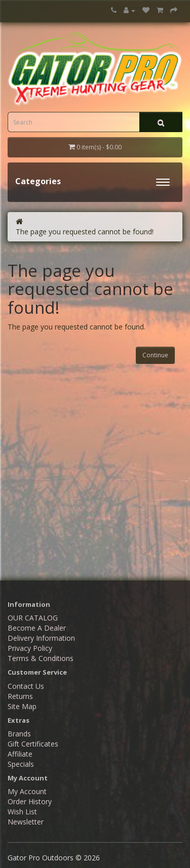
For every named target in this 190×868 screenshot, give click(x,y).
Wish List (22, 812)
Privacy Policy (30, 648)
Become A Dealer (37, 628)
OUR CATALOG (33, 618)
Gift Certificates (33, 744)
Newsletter (26, 822)
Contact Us (26, 686)
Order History (30, 801)
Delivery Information (41, 638)
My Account (27, 791)
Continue (155, 355)
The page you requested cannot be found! (85, 232)
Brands (19, 734)
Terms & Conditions (41, 658)
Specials (21, 764)
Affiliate (20, 754)
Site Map (22, 706)
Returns (20, 696)
